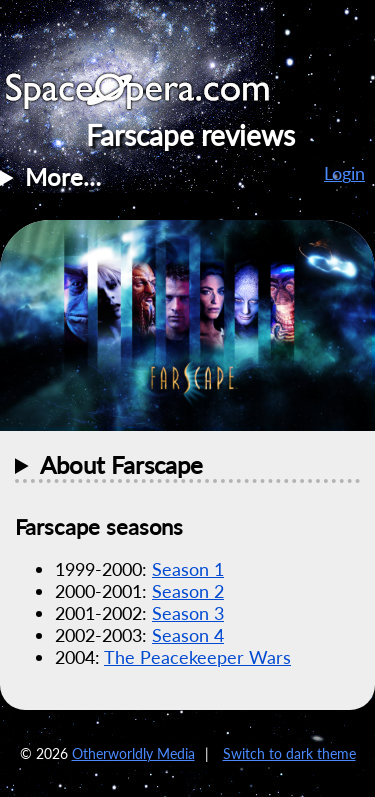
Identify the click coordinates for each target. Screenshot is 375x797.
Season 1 (188, 569)
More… (63, 176)
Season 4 (188, 635)
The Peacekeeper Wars (197, 657)
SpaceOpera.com (150, 96)
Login (344, 173)
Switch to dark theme (289, 753)
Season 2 (188, 591)
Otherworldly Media (133, 753)
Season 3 (188, 613)
